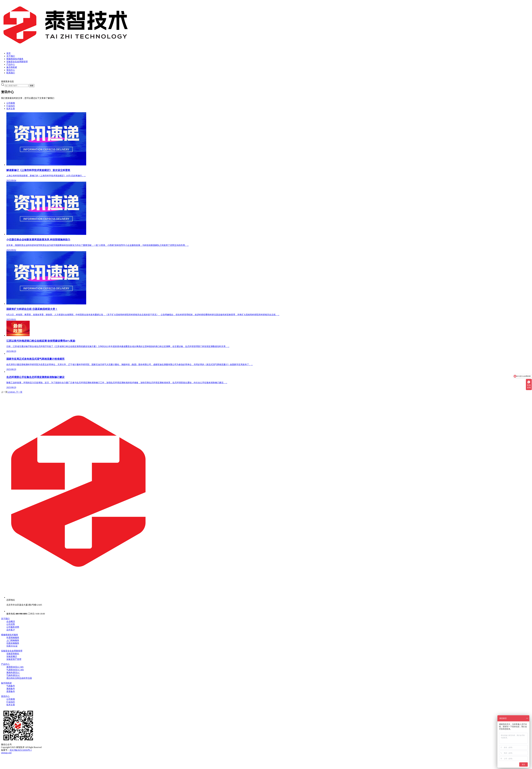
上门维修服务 (13, 640)
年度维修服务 (13, 638)
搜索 (32, 86)
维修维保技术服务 (10, 635)
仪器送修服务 (13, 643)
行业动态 (11, 106)
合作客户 (11, 630)
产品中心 (5, 664)
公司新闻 (11, 103)
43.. (14, 392)
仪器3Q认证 (12, 646)
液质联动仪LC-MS (15, 667)
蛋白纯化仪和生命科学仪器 (19, 678)
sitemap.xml (6, 753)
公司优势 (11, 624)
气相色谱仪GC (13, 675)
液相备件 (11, 689)
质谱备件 (11, 691)
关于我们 (5, 619)
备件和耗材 (6, 683)
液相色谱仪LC (13, 673)
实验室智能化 (13, 654)
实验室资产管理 (14, 659)
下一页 (19, 392)
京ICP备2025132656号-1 (21, 750)
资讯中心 (5, 696)
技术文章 (11, 109)
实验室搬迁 (12, 656)
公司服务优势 (13, 627)
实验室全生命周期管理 (12, 651)
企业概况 (11, 621)
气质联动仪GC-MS (15, 670)
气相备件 (11, 686)
